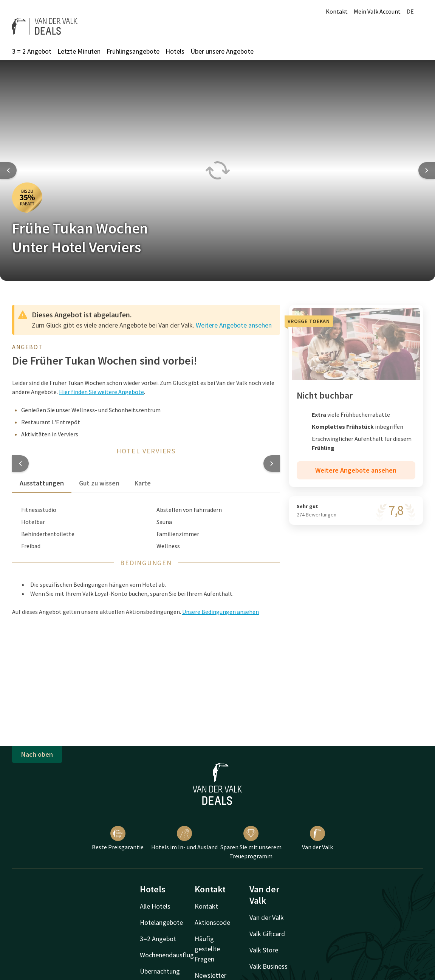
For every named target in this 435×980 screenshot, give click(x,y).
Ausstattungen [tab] (42, 483)
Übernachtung (160, 971)
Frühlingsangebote (133, 51)
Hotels (175, 51)
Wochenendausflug (167, 955)
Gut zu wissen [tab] (99, 483)
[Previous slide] (8, 170)
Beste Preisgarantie (118, 838)
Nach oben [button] (37, 754)
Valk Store (264, 950)
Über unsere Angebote (222, 51)
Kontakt (337, 11)
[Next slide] (427, 170)
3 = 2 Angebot (32, 51)
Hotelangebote (161, 922)
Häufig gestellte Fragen (207, 949)
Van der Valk (317, 838)
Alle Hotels (155, 906)
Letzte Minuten (79, 51)
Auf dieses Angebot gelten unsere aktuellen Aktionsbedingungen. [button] (135, 612)
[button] (20, 464)
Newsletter (211, 975)
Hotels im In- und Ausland (184, 838)
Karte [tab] (143, 483)
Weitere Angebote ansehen (234, 325)
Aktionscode (212, 922)
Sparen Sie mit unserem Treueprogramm (251, 843)
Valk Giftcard (267, 934)
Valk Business (269, 966)
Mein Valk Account (377, 11)
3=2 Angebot (158, 939)
